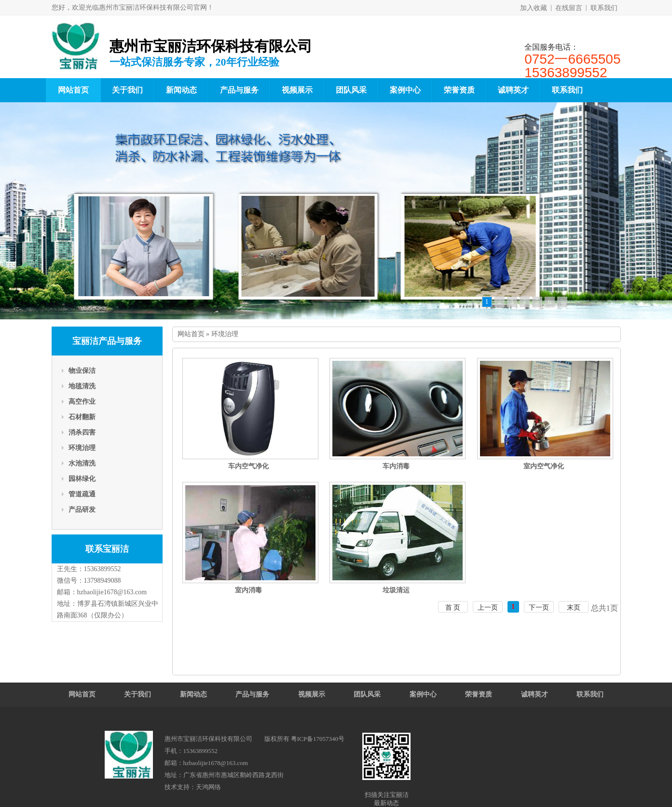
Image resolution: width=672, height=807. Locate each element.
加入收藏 (534, 8)
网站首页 (73, 90)
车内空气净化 (248, 466)
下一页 (539, 608)
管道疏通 (82, 494)
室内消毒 (248, 590)
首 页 (453, 608)
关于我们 (127, 90)
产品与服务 (239, 90)
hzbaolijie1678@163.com (112, 592)
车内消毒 (396, 466)
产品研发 (82, 510)
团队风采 (351, 90)
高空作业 (82, 402)
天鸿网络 (208, 787)
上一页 (488, 608)
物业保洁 (82, 371)
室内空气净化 (544, 466)
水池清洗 (82, 463)
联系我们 (604, 8)
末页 (574, 608)
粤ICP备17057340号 (318, 739)
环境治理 (82, 448)
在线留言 (569, 8)
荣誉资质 (459, 90)
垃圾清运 (396, 590)
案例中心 (405, 90)
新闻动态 (181, 90)
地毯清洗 (82, 386)
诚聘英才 (513, 90)
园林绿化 (82, 479)
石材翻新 (82, 417)
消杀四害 (82, 432)
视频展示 (297, 90)
